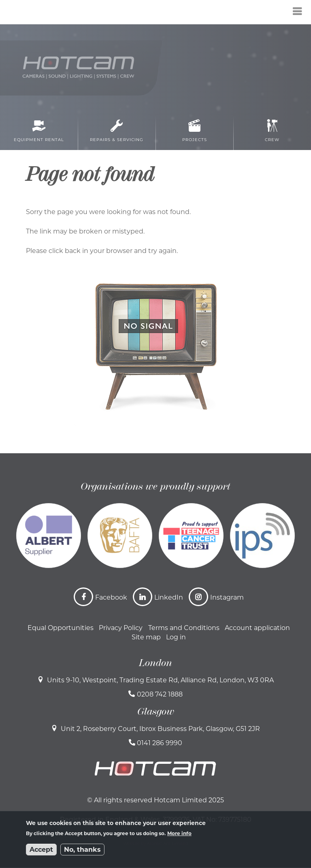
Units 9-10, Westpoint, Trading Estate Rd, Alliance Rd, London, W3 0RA (160, 680)
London (155, 663)
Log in (176, 637)
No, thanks (82, 850)
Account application (257, 628)
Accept (41, 850)
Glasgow (156, 712)
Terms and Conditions (184, 628)
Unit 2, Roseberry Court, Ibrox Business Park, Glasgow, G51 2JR (160, 729)
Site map (146, 637)
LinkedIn (169, 597)
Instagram (227, 597)
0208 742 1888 (160, 694)
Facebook (111, 597)
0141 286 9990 (160, 743)
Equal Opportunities (61, 628)
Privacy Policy (121, 628)
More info (179, 833)
